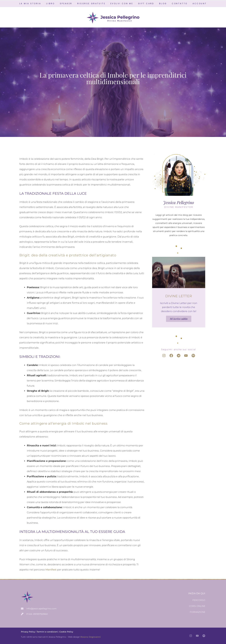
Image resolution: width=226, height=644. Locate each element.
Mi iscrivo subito (179, 319)
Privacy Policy (28, 632)
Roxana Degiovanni (91, 637)
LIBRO (51, 4)
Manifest (51, 570)
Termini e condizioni (47, 632)
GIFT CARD (146, 4)
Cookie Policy (66, 632)
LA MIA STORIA (30, 4)
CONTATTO (180, 4)
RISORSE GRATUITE (91, 4)
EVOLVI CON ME (122, 4)
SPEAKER (66, 4)
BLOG (163, 4)
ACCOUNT (200, 4)
